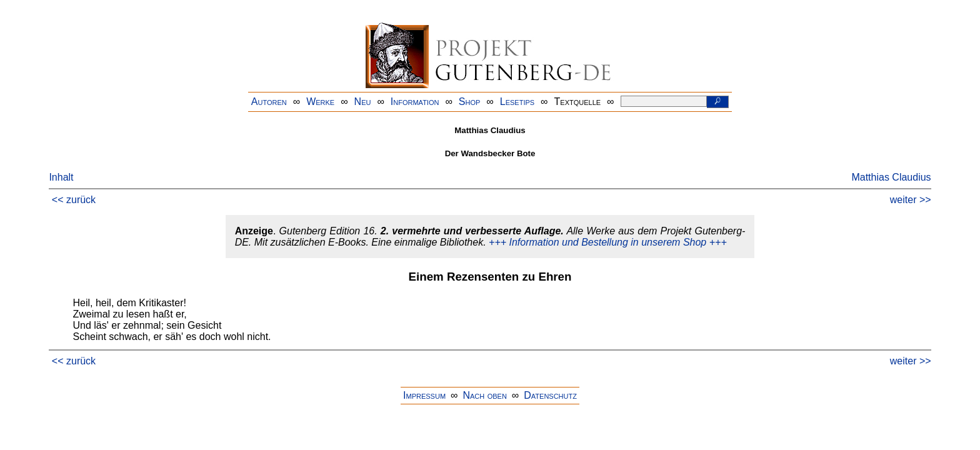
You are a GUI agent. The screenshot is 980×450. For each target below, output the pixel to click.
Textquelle (578, 102)
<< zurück (74, 200)
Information (415, 102)
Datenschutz (550, 395)
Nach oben (484, 395)
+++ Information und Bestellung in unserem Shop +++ (608, 242)
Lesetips (517, 102)
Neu (363, 102)
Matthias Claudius (891, 177)
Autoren (269, 102)
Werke (320, 102)
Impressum (424, 395)
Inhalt (61, 177)
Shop (470, 102)
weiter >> (911, 200)
